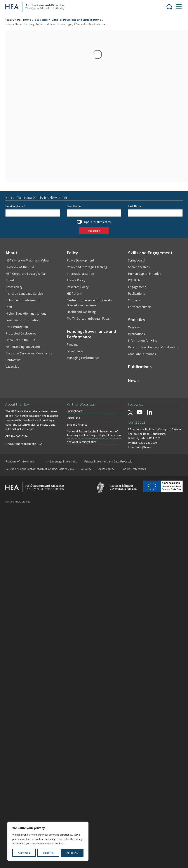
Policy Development (80, 260)
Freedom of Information (23, 320)
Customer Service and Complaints (29, 353)
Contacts (134, 300)
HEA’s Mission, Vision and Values (28, 260)
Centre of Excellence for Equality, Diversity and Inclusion (89, 303)
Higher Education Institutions (26, 313)
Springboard (136, 260)
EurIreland (73, 418)
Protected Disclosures (21, 333)
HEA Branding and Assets (23, 347)
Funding (72, 344)
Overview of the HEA (20, 267)
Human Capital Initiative (145, 274)
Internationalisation (80, 274)
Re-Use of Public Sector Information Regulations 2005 (40, 469)
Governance (75, 351)
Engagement (137, 287)
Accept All (72, 853)
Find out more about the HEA (24, 444)
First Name (74, 206)
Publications (136, 293)
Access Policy (76, 280)
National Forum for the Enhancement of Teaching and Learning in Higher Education (94, 433)
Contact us (13, 360)
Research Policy (78, 287)
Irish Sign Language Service (24, 293)
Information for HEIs (142, 341)
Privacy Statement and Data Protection (109, 461)
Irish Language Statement (60, 461)
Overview (134, 327)
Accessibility (14, 287)
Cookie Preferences (134, 469)
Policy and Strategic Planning (87, 267)
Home (27, 20)
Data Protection (17, 327)
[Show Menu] (178, 7)
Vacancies (12, 367)
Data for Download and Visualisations (76, 20)
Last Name (135, 206)
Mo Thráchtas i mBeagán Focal (88, 318)
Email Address (15, 206)
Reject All (48, 853)
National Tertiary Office (82, 442)
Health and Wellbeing (81, 312)
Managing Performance (83, 358)
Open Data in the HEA (21, 340)
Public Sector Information (23, 300)
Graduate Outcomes (142, 354)
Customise (24, 853)
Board (10, 280)
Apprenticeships (139, 267)
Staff (9, 307)
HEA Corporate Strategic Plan (26, 274)
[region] (48, 841)
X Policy (86, 469)
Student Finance (77, 425)
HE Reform (74, 293)
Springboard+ (75, 411)
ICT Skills (134, 280)
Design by (18, 502)
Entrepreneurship (140, 307)
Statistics (41, 20)
